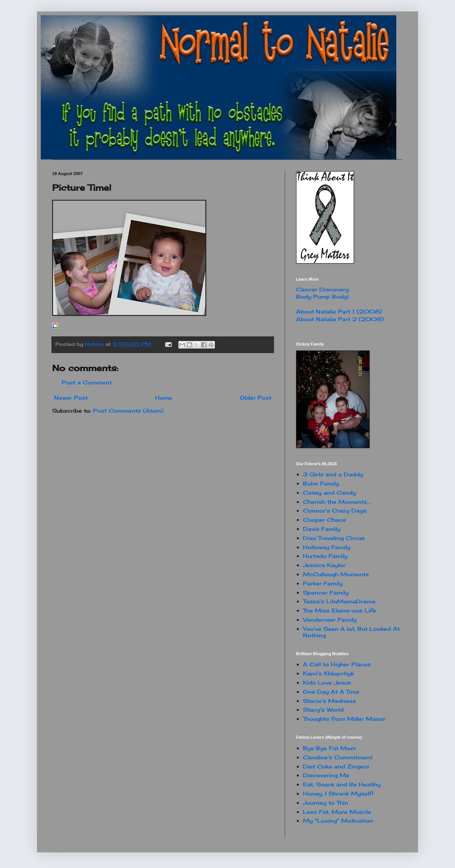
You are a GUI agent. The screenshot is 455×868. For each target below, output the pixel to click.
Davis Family (322, 529)
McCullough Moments (336, 574)
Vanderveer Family (330, 620)
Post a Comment (87, 382)
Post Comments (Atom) (128, 411)
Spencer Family (326, 592)
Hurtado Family (325, 556)
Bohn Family (321, 483)
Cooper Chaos (324, 520)
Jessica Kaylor (324, 565)
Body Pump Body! (322, 297)
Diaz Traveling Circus (334, 538)
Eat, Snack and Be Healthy (342, 784)
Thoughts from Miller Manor (344, 719)
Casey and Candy (329, 493)
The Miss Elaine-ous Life (340, 610)
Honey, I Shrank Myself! (338, 793)
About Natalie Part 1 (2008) (339, 311)
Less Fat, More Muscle (337, 812)
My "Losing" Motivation (338, 821)
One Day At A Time (331, 692)
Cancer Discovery (322, 289)
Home (164, 398)
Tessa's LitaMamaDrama (339, 601)
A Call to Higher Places (337, 664)
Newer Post (71, 398)
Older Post (256, 398)
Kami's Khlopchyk (328, 673)
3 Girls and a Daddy (333, 474)
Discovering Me (326, 775)
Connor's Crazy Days (335, 510)
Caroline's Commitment (338, 757)
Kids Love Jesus (327, 682)
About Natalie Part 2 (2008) (340, 319)
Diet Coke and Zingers (336, 766)
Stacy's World (323, 710)
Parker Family (323, 583)
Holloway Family (327, 547)
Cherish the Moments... (337, 502)
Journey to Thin (326, 803)
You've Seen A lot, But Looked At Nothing (351, 632)
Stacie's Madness (329, 701)
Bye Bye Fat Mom (329, 748)
